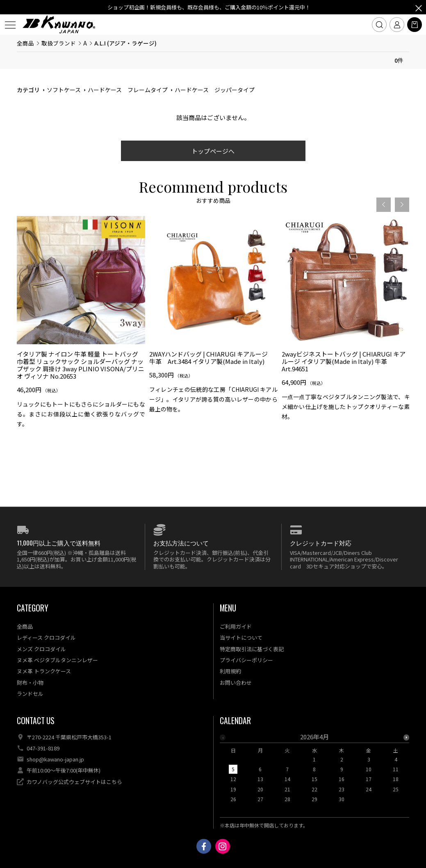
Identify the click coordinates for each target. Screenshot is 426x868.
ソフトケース (64, 90)
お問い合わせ (236, 683)
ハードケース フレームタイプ (128, 90)
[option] (81, 325)
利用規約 (230, 671)
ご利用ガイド (236, 626)
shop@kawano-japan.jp (55, 759)
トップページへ (213, 151)
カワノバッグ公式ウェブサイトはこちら (74, 782)
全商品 (25, 43)
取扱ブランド (59, 43)
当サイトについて (241, 637)
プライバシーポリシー (246, 660)
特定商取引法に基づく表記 (252, 649)
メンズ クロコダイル (41, 649)
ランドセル (30, 694)
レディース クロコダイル (46, 637)
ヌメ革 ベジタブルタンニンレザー (57, 660)
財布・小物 (30, 683)
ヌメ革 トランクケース (44, 671)
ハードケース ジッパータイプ (215, 90)
